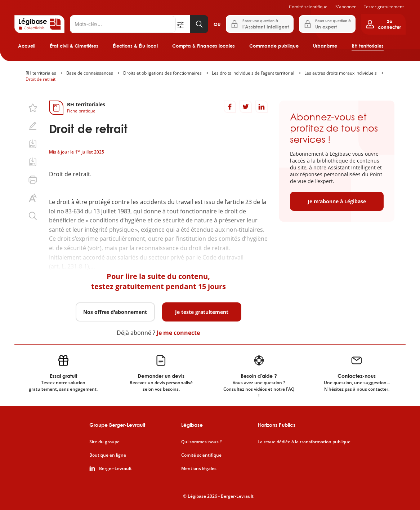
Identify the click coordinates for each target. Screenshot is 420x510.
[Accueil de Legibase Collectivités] (39, 24)
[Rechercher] (123, 24)
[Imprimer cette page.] (33, 180)
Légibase (192, 425)
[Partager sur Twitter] (246, 107)
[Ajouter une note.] (33, 126)
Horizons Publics (276, 425)
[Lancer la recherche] (199, 24)
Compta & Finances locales (204, 46)
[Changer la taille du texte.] (33, 198)
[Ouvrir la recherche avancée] (183, 24)
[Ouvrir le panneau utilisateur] (383, 24)
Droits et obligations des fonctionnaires (162, 73)
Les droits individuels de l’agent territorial (253, 73)
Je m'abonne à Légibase (337, 201)
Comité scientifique (308, 7)
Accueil (27, 46)
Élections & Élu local (135, 46)
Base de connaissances (90, 73)
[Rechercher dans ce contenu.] (33, 216)
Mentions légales (199, 469)
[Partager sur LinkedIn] (262, 107)
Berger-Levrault (115, 469)
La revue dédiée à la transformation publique (304, 442)
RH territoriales (368, 46)
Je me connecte (178, 333)
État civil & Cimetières (74, 46)
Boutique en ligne (108, 455)
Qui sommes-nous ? (201, 442)
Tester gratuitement (384, 7)
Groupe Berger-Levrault (117, 425)
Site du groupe (104, 442)
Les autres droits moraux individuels (341, 73)
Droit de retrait (41, 79)
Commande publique (274, 46)
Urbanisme (325, 46)
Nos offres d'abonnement (115, 312)
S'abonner (346, 7)
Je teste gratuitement (202, 312)
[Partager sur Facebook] (230, 107)
